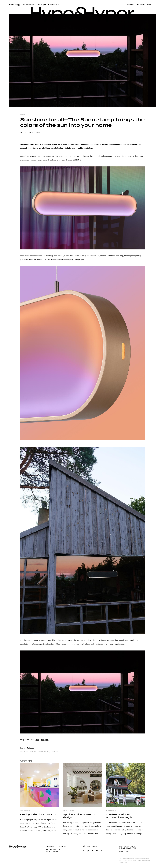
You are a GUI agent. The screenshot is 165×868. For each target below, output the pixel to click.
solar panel (55, 752)
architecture (25, 811)
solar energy (44, 752)
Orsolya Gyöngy (26, 132)
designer (29, 752)
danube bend (111, 811)
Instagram (45, 740)
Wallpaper (30, 748)
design (23, 115)
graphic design (69, 811)
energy (36, 752)
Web (37, 740)
